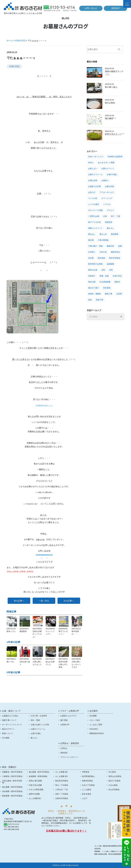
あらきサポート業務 (106, 162)
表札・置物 (35, 720)
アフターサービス (107, 192)
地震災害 (109, 222)
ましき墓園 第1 (35, 798)
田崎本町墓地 (87, 781)
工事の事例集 (103, 240)
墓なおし (92, 234)
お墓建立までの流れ (10, 716)
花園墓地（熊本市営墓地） (13, 772)
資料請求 (115, 8)
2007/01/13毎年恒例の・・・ (76, 631)
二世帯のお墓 (94, 216)
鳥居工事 (100, 300)
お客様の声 (65, 725)
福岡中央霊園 (34, 794)
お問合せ (64, 748)
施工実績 (64, 720)
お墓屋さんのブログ (68, 716)
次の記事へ (69, 601)
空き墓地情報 (105, 282)
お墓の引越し (112, 174)
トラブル (107, 204)
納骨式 (117, 282)
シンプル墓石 (94, 204)
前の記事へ (19, 601)
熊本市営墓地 (115, 258)
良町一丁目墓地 (62, 794)
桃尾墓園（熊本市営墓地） (13, 796)
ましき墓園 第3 (61, 776)
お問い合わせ (91, 8)
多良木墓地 (86, 794)
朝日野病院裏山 (88, 776)
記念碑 (119, 294)
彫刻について (8, 733)
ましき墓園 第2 (61, 772)
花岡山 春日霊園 (35, 781)
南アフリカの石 (94, 222)
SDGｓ (91, 162)
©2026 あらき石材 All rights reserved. (65, 865)
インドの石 (93, 198)
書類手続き (115, 252)
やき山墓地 (113, 785)
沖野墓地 (86, 772)
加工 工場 (115, 216)
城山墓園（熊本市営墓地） (13, 787)
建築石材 (110, 246)
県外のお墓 (93, 270)
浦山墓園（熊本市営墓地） (40, 772)
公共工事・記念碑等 (39, 716)
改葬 (120, 246)
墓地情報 (115, 234)
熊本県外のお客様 (95, 264)
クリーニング (107, 198)
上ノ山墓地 (86, 790)
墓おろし (110, 228)
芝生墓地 (107, 288)
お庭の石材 (110, 186)
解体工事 (109, 294)
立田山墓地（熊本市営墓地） (12, 782)
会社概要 (93, 716)
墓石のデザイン (8, 729)
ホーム (10, 41)
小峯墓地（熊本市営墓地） (13, 776)
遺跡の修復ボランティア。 (114, 73)
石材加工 (92, 276)
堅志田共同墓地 (62, 781)
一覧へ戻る (44, 601)
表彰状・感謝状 (94, 294)
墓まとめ (103, 234)
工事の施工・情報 (95, 246)
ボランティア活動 (95, 210)
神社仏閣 (92, 282)
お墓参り (105, 180)
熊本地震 (101, 258)
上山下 (85, 798)
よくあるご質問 (96, 725)
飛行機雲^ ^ (110, 118)
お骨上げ (92, 192)
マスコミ (110, 210)
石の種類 (6, 738)
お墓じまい (93, 168)
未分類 (91, 258)
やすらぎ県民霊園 (36, 790)
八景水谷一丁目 (62, 790)
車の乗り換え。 (112, 87)
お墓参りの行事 (94, 186)
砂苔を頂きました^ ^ (114, 134)
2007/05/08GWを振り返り (25, 662)
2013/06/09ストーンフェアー (50, 631)
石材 (111, 270)
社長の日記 (20, 41)
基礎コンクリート (95, 228)
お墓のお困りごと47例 (40, 725)
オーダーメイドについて (12, 725)
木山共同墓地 (114, 790)
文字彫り (92, 252)
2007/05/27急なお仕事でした (50, 662)
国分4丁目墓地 (114, 781)
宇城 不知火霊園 (35, 785)
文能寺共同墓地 (62, 798)
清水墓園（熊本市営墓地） (13, 791)
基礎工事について (9, 720)
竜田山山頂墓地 (115, 776)
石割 (103, 270)
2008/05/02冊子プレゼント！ (63, 631)
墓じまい (34, 738)
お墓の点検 (93, 180)
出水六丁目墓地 (88, 785)
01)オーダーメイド (96, 157)
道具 (90, 300)
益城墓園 (110, 264)
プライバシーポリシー (69, 757)
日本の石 (103, 252)
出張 (105, 216)
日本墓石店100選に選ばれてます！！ (66, 831)
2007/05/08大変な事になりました (37, 662)
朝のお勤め (110, 103)
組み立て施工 (94, 288)
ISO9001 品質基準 (115, 157)
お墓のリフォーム (95, 174)
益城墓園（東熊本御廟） (39, 776)
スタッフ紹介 (95, 720)
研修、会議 (104, 276)
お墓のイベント (108, 168)
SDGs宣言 (94, 729)
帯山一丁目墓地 (62, 785)
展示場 (91, 240)
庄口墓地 (112, 772)
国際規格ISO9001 (97, 733)
